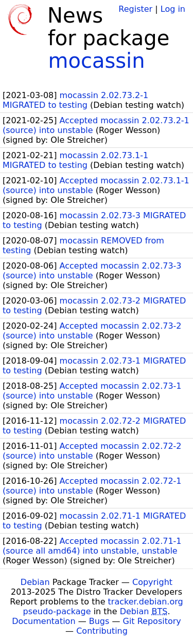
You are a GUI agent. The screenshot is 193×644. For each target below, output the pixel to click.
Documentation (43, 621)
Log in (173, 9)
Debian (35, 582)
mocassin (96, 61)
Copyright (152, 582)
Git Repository (152, 621)
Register (135, 9)
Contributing (102, 631)
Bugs (99, 621)
